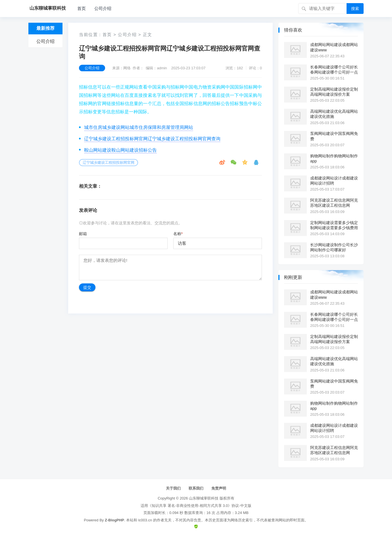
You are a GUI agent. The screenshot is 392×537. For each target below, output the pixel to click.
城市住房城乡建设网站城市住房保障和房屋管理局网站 (139, 127)
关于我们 (173, 488)
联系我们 (196, 488)
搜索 (355, 9)
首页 (82, 8)
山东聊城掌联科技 (204, 498)
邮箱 (83, 234)
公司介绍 (103, 8)
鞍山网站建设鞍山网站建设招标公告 (120, 150)
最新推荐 (45, 28)
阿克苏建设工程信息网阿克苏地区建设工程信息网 (334, 203)
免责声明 (219, 488)
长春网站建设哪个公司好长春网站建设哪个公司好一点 (334, 70)
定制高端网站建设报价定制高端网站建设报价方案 (334, 92)
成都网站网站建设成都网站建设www (334, 47)
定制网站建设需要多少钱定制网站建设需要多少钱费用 (334, 225)
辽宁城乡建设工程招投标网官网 (109, 163)
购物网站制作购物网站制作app (334, 158)
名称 (178, 234)
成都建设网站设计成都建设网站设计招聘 (334, 181)
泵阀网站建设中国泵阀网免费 (334, 136)
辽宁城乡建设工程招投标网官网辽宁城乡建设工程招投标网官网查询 (152, 139)
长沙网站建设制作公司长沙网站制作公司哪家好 (334, 247)
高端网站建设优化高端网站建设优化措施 (334, 114)
